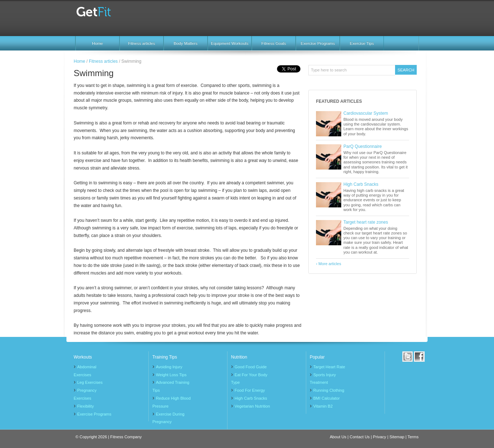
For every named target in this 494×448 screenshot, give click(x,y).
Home (97, 43)
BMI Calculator (326, 398)
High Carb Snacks (361, 184)
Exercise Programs (318, 43)
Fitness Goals (274, 43)
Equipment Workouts (230, 43)
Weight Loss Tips (171, 375)
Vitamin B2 (323, 406)
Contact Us (359, 437)
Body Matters (186, 43)
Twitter (408, 357)
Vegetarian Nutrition (252, 406)
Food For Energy (250, 390)
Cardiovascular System (366, 113)
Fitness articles (142, 43)
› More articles (329, 264)
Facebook (419, 357)
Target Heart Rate (329, 367)
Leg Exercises (90, 382)
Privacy (380, 437)
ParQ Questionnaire (363, 146)
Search (406, 70)
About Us (338, 437)
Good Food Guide (251, 367)
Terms (413, 437)
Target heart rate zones (366, 222)
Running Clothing (329, 390)
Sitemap (397, 437)
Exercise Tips (362, 43)
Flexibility (86, 406)
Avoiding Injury (169, 367)
